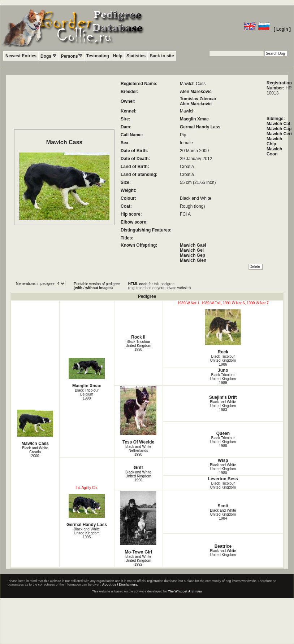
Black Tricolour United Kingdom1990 (138, 346)
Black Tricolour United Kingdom (223, 485)
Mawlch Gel (192, 250)
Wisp (223, 460)
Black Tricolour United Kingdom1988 (223, 442)
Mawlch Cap (279, 129)
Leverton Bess (223, 479)
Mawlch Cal (278, 124)
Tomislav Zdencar (198, 99)
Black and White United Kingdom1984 (223, 514)
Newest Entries (21, 56)
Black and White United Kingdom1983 (223, 406)
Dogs (49, 56)
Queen (223, 433)
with (79, 288)
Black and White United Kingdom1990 (138, 476)
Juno (223, 370)
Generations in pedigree (36, 284)
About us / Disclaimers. (120, 585)
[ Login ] (282, 29)
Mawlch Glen (193, 260)
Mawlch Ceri (279, 134)
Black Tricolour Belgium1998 (87, 394)
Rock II (138, 337)
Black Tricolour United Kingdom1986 (223, 360)
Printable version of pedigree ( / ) (97, 286)
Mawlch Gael (193, 245)
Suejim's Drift (223, 397)
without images (98, 288)
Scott (223, 506)
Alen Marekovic (196, 92)
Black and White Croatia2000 (35, 452)
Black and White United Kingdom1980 (223, 469)
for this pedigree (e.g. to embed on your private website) (159, 286)
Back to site (162, 56)
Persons (71, 56)
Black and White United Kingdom (223, 553)
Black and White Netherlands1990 (138, 451)
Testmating (98, 56)
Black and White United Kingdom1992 (138, 561)
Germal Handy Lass (200, 127)
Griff (138, 468)
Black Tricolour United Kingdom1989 (223, 379)
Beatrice (223, 546)
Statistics (136, 56)
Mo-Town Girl (139, 523)
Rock (223, 332)
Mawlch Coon (274, 151)
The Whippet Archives (185, 591)
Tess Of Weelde (139, 415)
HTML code (138, 284)
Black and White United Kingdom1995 (87, 533)
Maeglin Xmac (194, 119)
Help (118, 56)
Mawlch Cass (35, 428)
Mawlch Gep (193, 255)
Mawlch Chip (274, 141)
